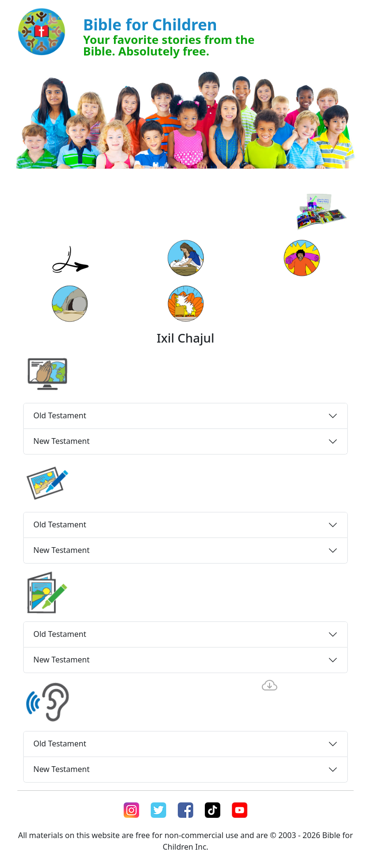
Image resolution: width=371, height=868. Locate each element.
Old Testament (60, 415)
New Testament (61, 441)
